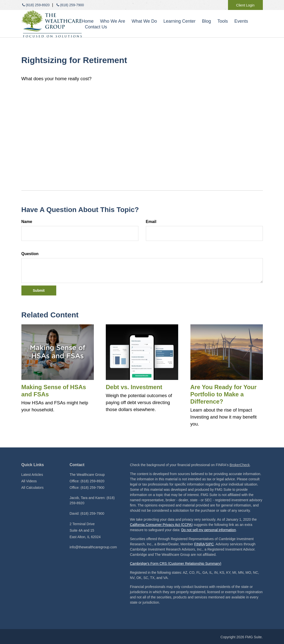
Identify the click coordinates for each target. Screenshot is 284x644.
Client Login (245, 5)
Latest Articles (32, 475)
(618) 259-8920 (36, 5)
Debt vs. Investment (134, 387)
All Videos (29, 481)
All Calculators (32, 488)
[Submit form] (39, 290)
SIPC (210, 544)
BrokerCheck (240, 465)
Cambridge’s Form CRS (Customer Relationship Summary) (176, 564)
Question (30, 254)
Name (27, 222)
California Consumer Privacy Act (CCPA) (161, 525)
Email (151, 222)
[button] (113, 21)
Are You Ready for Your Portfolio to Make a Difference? (224, 394)
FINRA (199, 544)
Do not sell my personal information (208, 530)
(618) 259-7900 (70, 5)
